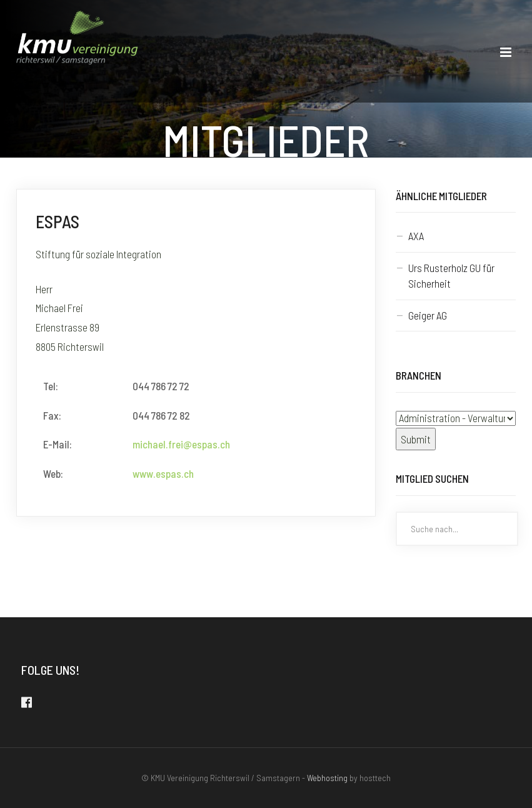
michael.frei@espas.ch (181, 444)
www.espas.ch (163, 473)
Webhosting (327, 778)
